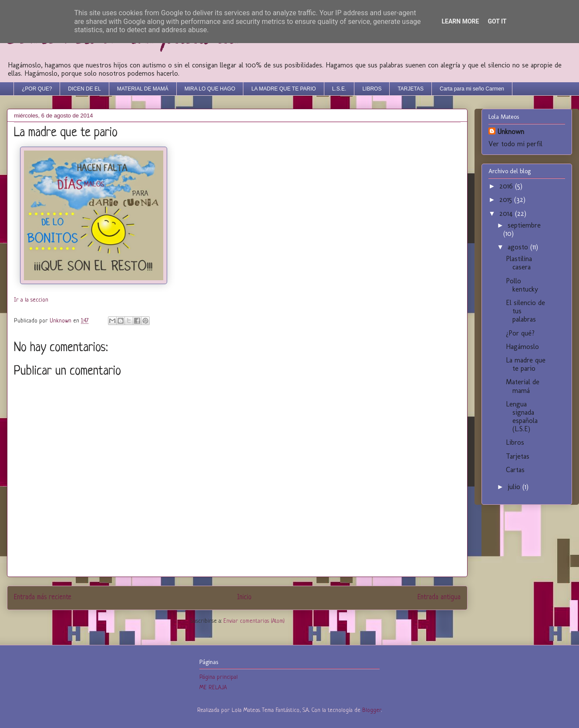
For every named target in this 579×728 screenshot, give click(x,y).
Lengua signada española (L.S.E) (522, 417)
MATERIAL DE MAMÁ (143, 89)
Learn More (460, 21)
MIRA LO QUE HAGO (210, 89)
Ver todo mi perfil (515, 144)
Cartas (515, 470)
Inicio (244, 597)
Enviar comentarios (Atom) (254, 621)
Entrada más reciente (43, 597)
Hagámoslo (522, 347)
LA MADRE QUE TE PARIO (283, 89)
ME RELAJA (213, 688)
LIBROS (372, 89)
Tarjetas (518, 456)
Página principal (219, 677)
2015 (507, 200)
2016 (507, 186)
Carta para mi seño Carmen (472, 89)
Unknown (511, 132)
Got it (497, 21)
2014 (507, 213)
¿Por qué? (520, 333)
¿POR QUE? (37, 89)
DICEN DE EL (84, 89)
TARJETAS (411, 89)
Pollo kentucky (522, 285)
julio (515, 487)
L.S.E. (339, 89)
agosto (519, 247)
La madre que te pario (526, 364)
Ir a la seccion (31, 300)
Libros (515, 442)
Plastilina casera (519, 263)
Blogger (372, 710)
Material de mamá (523, 386)
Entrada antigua (439, 597)
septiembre (524, 225)
